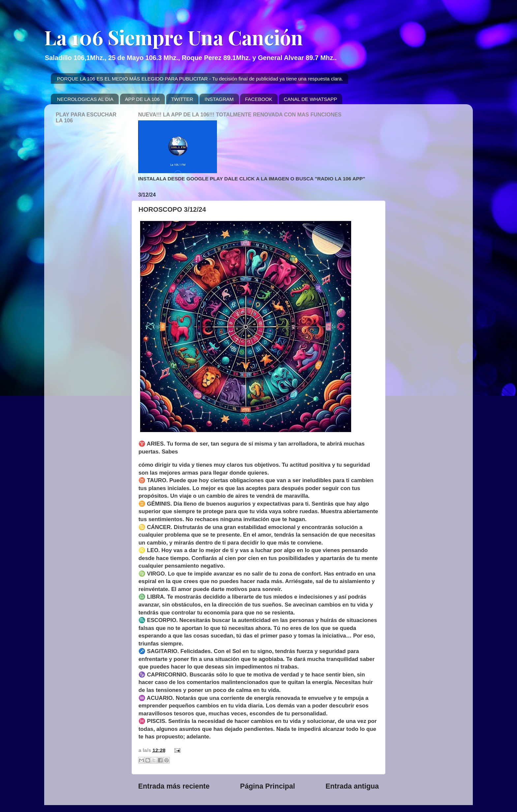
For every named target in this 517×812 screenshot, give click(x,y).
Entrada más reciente (174, 786)
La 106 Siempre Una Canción (174, 37)
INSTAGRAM (219, 99)
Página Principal (268, 786)
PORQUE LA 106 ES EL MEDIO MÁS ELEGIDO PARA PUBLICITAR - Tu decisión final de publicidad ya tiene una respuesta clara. (200, 79)
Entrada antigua (352, 786)
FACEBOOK (259, 99)
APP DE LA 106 (142, 99)
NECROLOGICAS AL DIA (85, 99)
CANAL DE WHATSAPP (311, 99)
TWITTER (182, 99)
